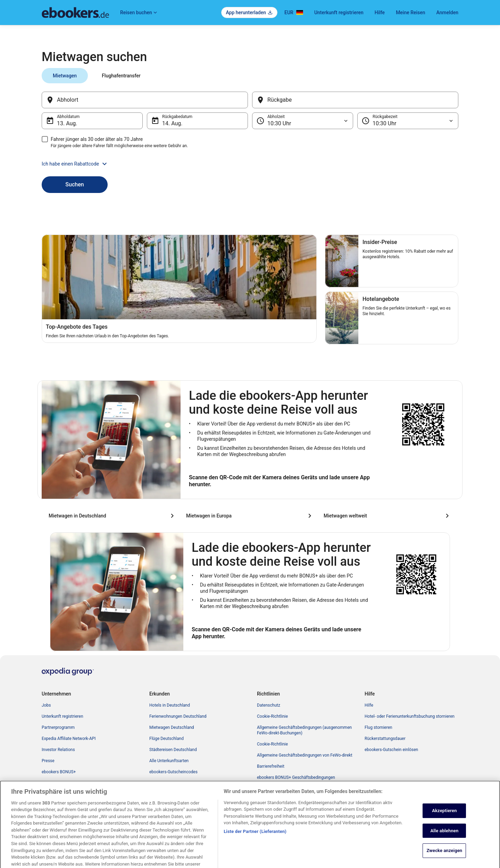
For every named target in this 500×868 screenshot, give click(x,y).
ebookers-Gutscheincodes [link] (173, 772)
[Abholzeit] (303, 121)
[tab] (65, 76)
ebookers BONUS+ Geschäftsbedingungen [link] (296, 777)
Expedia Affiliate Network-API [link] (69, 739)
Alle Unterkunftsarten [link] (169, 761)
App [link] (45, 783)
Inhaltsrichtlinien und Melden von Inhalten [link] (295, 800)
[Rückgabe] (355, 100)
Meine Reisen (410, 12)
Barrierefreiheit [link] (271, 766)
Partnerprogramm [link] (58, 727)
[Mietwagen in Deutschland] (112, 516)
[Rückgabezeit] (408, 121)
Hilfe (380, 12)
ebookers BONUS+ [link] (59, 772)
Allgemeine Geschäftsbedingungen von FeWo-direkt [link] (305, 755)
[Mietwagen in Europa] (250, 516)
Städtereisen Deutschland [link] (173, 750)
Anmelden (447, 12)
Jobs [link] (46, 705)
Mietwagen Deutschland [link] (172, 727)
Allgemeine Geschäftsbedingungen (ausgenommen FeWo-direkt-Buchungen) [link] (304, 730)
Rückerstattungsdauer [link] (385, 739)
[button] (250, 164)
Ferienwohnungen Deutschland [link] (178, 716)
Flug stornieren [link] (378, 727)
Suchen (74, 184)
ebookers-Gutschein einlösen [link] (391, 750)
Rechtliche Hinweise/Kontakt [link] (284, 789)
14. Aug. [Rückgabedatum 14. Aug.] (172, 123)
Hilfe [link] (369, 705)
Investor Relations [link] (58, 750)
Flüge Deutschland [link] (166, 739)
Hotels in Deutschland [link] (170, 705)
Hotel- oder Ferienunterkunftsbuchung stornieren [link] (410, 716)
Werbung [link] (50, 794)
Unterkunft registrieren (339, 12)
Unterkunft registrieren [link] (62, 716)
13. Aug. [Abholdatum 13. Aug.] (67, 123)
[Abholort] (145, 100)
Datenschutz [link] (269, 705)
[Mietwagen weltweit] (387, 516)
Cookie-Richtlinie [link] (272, 716)
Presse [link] (48, 761)
